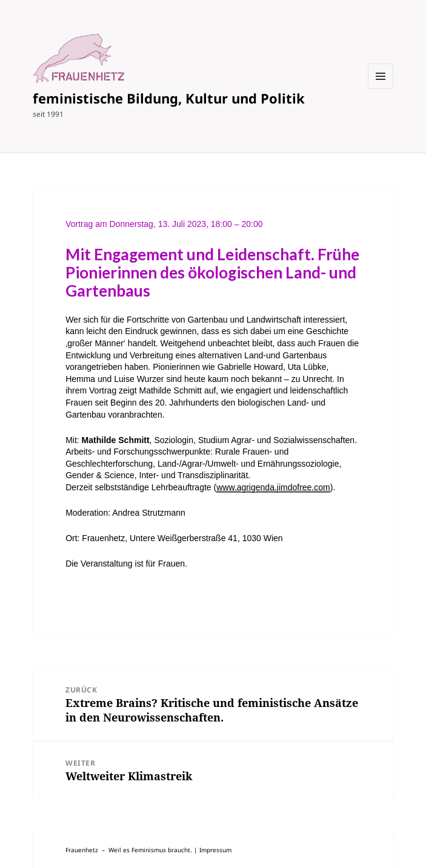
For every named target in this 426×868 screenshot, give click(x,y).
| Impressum (213, 850)
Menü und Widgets (381, 89)
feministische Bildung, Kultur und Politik (169, 98)
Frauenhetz (82, 850)
